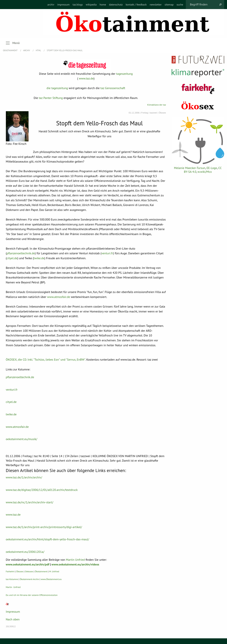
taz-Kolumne (12, 579)
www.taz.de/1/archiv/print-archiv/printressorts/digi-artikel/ (44, 527)
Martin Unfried (75, 560)
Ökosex (20, 571)
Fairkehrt (10, 571)
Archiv (27, 50)
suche (180, 5)
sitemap (169, 5)
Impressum (13, 612)
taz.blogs (78, 5)
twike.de (39, 258)
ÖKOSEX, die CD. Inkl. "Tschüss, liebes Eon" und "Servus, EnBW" (46, 359)
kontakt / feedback (136, 5)
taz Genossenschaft (113, 88)
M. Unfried (54, 571)
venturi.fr (107, 253)
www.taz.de (86, 78)
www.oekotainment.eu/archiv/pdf (28, 564)
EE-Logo (212, 168)
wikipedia (91, 5)
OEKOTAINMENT (11, 50)
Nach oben (13, 619)
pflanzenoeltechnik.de (21, 253)
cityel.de (12, 258)
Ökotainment (41, 571)
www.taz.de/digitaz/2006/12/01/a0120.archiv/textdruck (42, 490)
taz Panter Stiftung (51, 98)
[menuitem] (51, 5)
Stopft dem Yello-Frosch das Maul (65, 50)
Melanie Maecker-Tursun (190, 168)
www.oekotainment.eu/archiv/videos (75, 564)
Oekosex (29, 571)
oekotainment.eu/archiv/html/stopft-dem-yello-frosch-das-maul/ (48, 539)
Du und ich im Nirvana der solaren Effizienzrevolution (32, 595)
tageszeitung (125, 74)
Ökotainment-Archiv (29, 579)
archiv (51, 5)
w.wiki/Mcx (205, 172)
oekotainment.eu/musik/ (22, 439)
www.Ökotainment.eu (51, 579)
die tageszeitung (57, 88)
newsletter (156, 5)
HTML (39, 50)
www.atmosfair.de (58, 297)
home (103, 5)
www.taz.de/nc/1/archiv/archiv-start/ (30, 502)
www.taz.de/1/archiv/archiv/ (24, 477)
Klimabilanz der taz (157, 105)
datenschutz (116, 5)
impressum (63, 5)
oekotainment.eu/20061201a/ (25, 552)
